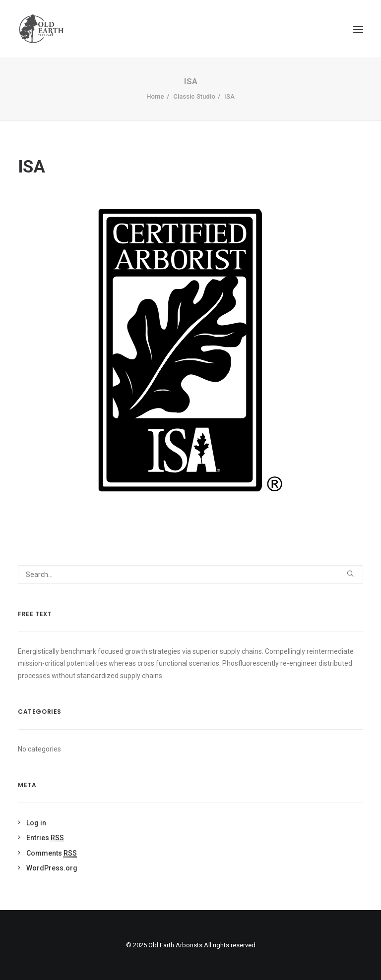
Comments (52, 853)
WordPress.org (52, 868)
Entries (45, 838)
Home (155, 96)
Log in (36, 823)
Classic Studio (194, 96)
